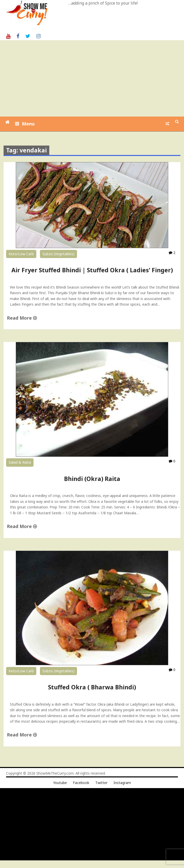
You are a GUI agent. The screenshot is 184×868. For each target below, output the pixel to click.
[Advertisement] (93, 78)
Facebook (81, 783)
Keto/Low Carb (21, 254)
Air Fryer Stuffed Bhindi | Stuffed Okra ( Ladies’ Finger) (92, 270)
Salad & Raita (20, 462)
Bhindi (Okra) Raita (92, 479)
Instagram (122, 783)
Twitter (101, 783)
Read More (22, 318)
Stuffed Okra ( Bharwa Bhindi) (92, 687)
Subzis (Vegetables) (58, 254)
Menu (28, 124)
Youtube (60, 783)
